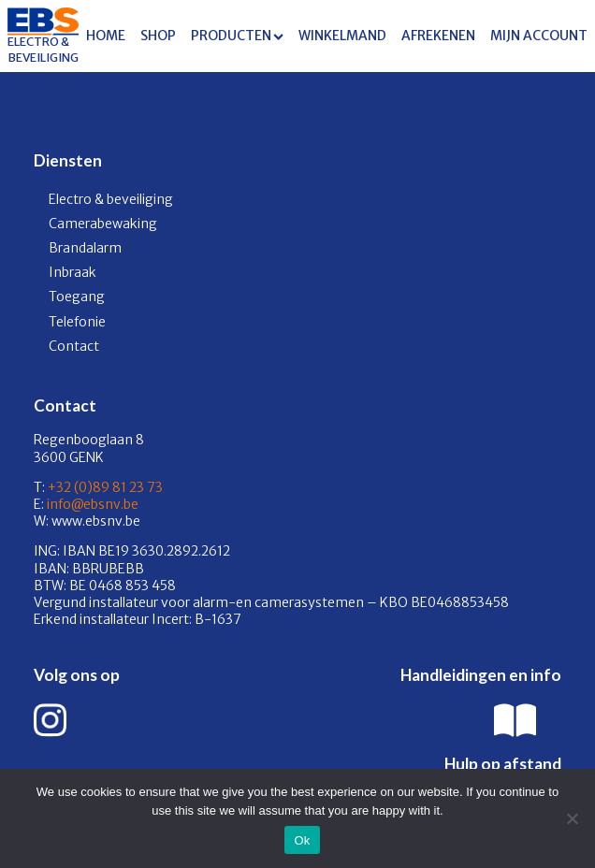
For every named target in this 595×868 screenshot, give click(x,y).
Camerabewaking (103, 224)
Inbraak (73, 272)
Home (106, 36)
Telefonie (77, 322)
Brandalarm (85, 248)
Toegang (77, 297)
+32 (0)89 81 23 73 (105, 487)
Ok (302, 840)
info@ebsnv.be (91, 504)
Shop (158, 36)
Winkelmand (342, 36)
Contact (74, 346)
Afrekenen (438, 36)
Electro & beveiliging (111, 199)
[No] (572, 818)
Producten (237, 36)
